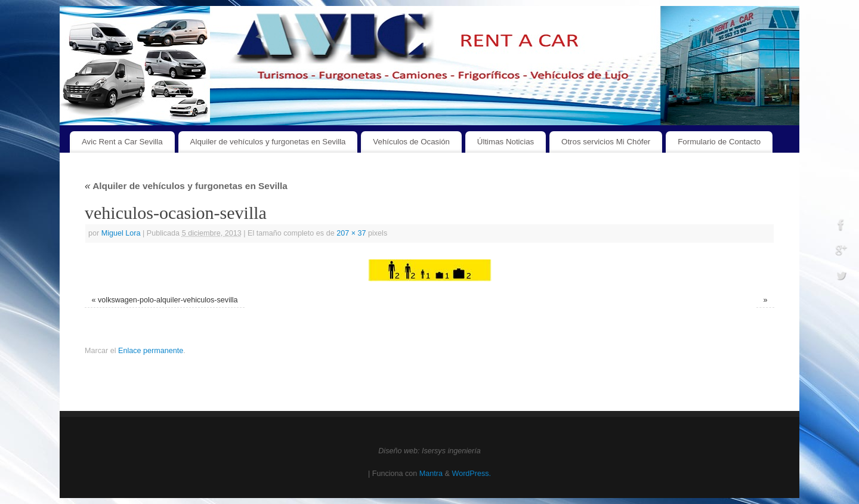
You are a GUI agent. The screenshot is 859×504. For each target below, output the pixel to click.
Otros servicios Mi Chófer (606, 142)
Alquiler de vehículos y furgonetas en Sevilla (268, 142)
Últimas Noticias (506, 142)
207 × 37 (351, 233)
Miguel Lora (121, 233)
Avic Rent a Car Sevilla (122, 142)
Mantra (431, 474)
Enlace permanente (151, 351)
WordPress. (471, 474)
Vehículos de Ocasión (411, 142)
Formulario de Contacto (719, 142)
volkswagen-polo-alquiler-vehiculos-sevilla (168, 300)
